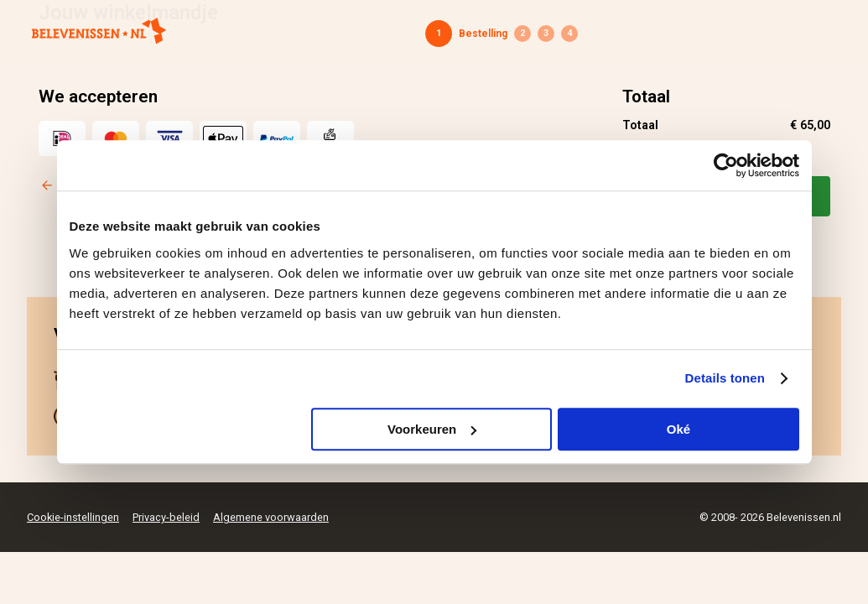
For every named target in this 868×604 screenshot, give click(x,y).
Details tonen (725, 378)
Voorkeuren (432, 429)
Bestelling (483, 34)
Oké (678, 429)
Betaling (546, 34)
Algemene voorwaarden (271, 517)
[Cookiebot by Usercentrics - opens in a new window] (726, 165)
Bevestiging (569, 34)
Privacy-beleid (166, 517)
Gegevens (522, 34)
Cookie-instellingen (73, 517)
